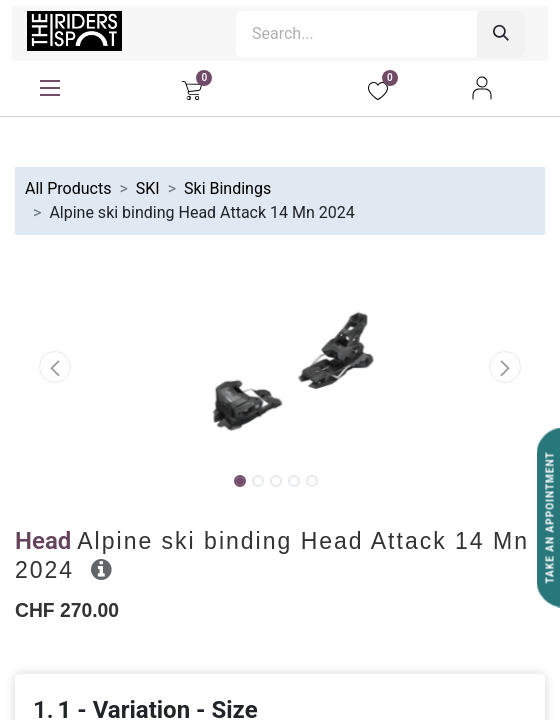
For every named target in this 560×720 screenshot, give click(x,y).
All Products (68, 188)
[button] (55, 367)
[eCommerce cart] (192, 88)
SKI (148, 188)
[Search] (501, 34)
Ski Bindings (227, 188)
